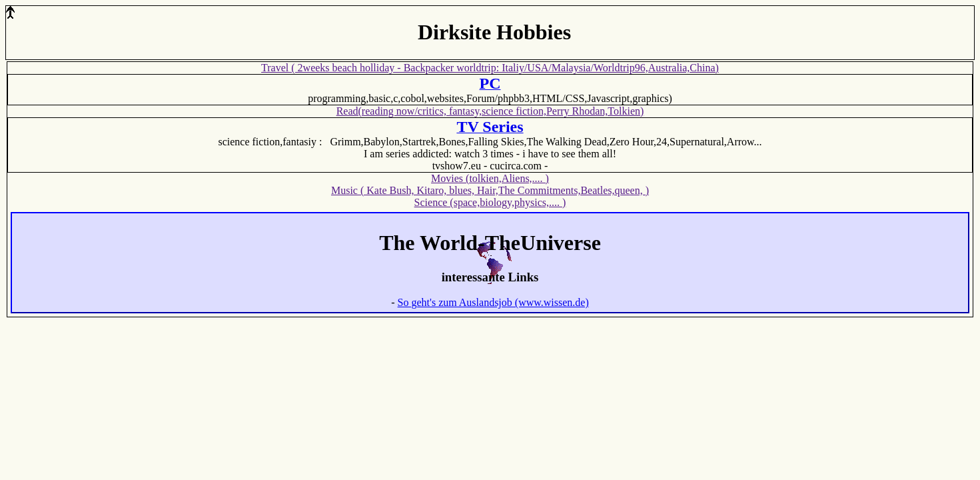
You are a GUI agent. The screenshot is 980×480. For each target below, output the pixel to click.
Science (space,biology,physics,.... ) (490, 202)
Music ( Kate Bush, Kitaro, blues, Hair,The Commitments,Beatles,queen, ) (490, 190)
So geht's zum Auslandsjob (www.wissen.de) (493, 302)
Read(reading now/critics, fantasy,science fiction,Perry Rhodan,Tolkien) (490, 111)
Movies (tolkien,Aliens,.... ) (490, 178)
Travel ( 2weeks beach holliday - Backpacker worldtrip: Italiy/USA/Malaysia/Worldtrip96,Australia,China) (490, 68)
